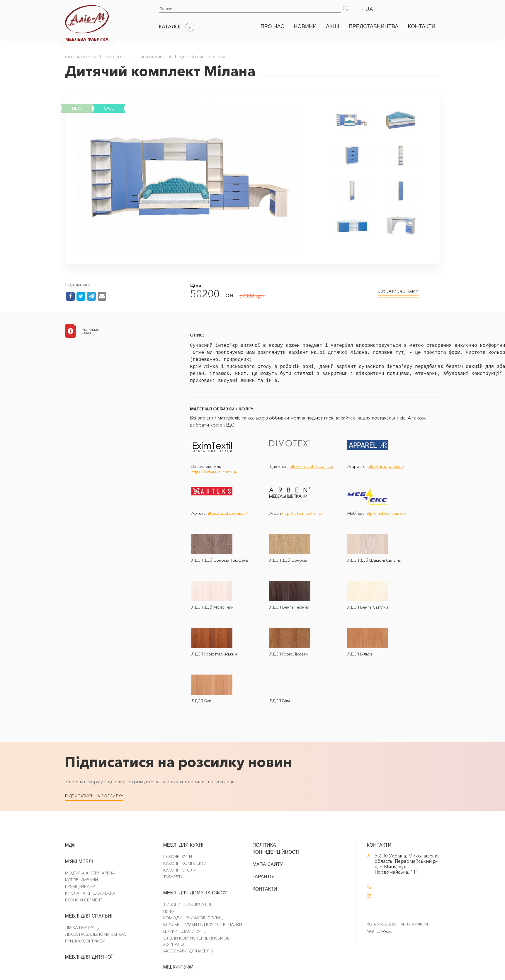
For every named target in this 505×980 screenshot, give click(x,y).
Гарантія (264, 877)
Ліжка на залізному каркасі (96, 934)
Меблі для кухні (183, 845)
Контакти (421, 26)
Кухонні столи (180, 870)
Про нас (272, 26)
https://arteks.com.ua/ (227, 513)
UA (369, 9)
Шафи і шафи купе (185, 931)
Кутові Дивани (81, 880)
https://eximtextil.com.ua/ (214, 472)
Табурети (173, 877)
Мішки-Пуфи (178, 967)
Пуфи (169, 911)
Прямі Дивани (80, 886)
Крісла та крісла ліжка (90, 893)
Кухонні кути (178, 857)
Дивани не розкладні (187, 904)
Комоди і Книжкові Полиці (193, 918)
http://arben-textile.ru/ (302, 513)
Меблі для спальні (89, 916)
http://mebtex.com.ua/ (386, 513)
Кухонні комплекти (185, 863)
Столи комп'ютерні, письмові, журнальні (198, 941)
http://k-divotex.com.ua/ (312, 466)
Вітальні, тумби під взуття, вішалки (203, 925)
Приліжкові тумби (85, 941)
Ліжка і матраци (83, 928)
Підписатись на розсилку (94, 796)
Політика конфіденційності (276, 849)
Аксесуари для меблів (188, 951)
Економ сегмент (84, 900)
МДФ (70, 845)
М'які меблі (79, 861)
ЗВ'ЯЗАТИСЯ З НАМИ (398, 291)
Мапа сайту (268, 864)
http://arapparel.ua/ (386, 466)
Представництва (374, 26)
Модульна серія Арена (90, 873)
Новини (305, 26)
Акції (333, 26)
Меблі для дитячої (89, 957)
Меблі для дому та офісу (195, 893)
